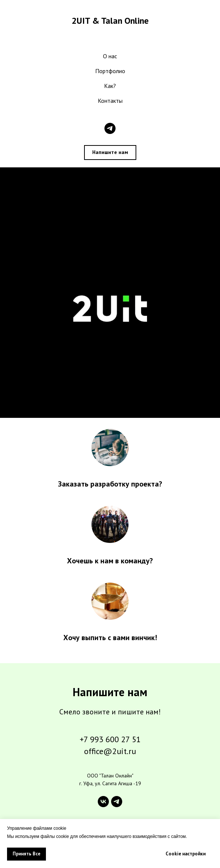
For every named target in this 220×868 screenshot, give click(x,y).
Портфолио (110, 71)
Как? (110, 86)
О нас (110, 56)
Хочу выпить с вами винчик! (110, 638)
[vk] (103, 802)
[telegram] (110, 128)
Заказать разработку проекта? (110, 484)
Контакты (110, 101)
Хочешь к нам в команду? (110, 561)
